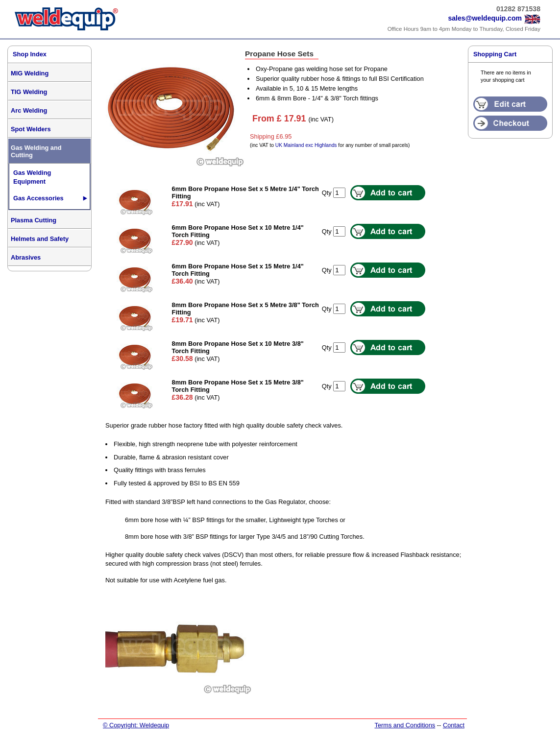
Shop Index (30, 54)
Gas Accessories (38, 198)
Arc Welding (29, 110)
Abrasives (26, 257)
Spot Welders (31, 129)
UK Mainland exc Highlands (306, 145)
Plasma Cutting (34, 220)
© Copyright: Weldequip (136, 725)
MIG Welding (30, 73)
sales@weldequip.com (485, 18)
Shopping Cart (495, 54)
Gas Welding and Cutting (36, 151)
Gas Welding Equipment (32, 177)
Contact (454, 725)
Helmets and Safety (40, 239)
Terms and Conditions (405, 725)
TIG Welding (29, 92)
